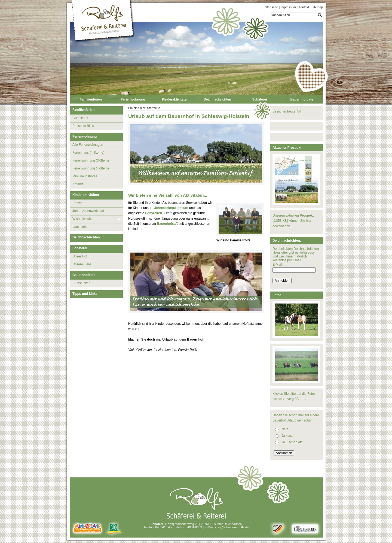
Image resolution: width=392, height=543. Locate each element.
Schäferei (259, 99)
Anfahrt (78, 184)
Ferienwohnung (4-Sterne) (91, 168)
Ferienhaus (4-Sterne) (88, 153)
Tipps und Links (85, 294)
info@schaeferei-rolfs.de (232, 527)
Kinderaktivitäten (175, 99)
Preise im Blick (83, 126)
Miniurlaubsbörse (85, 176)
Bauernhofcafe (302, 99)
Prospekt (307, 216)
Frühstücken (81, 283)
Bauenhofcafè (168, 224)
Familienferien (91, 99)
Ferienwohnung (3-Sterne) (91, 160)
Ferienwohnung (133, 99)
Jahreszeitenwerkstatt (88, 211)
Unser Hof (80, 256)
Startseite (271, 7)
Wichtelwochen (83, 219)
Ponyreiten (154, 213)
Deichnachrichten (217, 99)
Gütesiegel (80, 118)
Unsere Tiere (82, 264)
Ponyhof (78, 203)
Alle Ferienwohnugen (88, 145)
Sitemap (317, 7)
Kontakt (304, 7)
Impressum (288, 7)
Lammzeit (79, 227)
